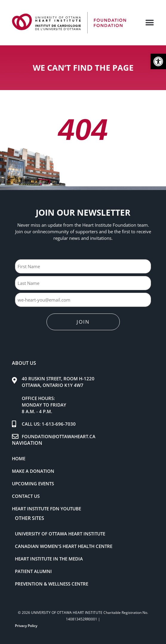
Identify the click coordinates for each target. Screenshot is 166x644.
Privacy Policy (26, 626)
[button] (158, 61)
